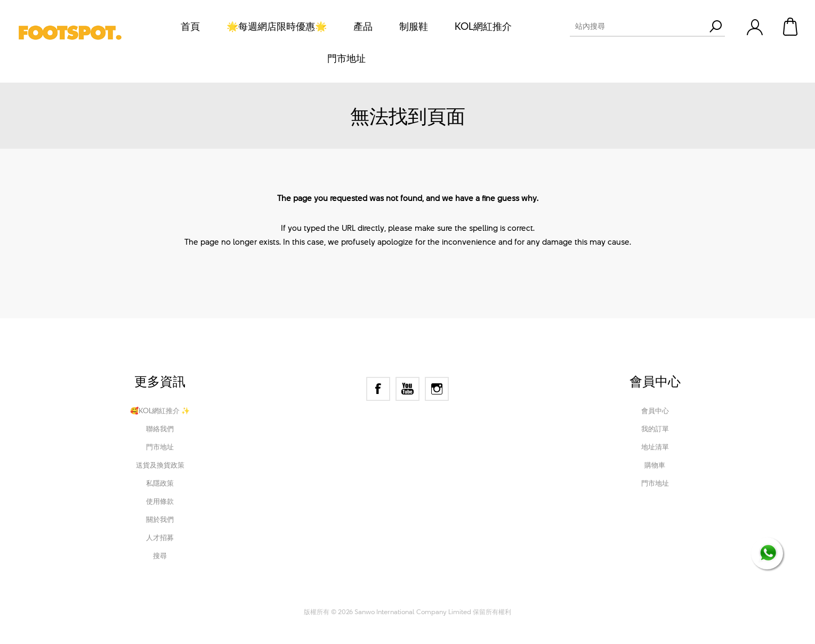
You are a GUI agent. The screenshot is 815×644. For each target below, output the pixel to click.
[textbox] (638, 26)
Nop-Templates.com (479, 597)
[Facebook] (378, 389)
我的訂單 (655, 429)
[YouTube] (407, 389)
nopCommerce (366, 597)
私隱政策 (160, 483)
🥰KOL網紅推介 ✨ (160, 410)
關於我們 (160, 519)
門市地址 (160, 447)
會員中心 (655, 410)
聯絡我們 (160, 429)
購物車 (791, 27)
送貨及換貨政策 (160, 465)
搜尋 (160, 556)
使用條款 (160, 501)
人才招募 (160, 537)
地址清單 (655, 447)
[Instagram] (437, 389)
